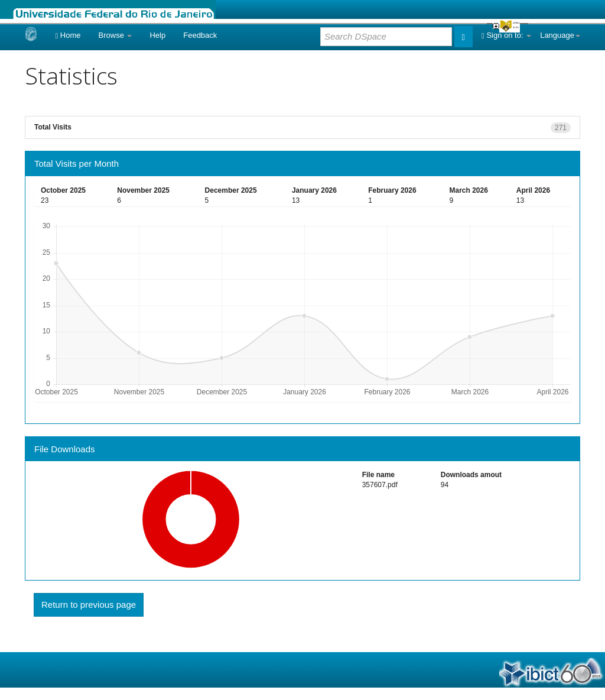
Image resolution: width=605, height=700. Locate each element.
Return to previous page (89, 605)
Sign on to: (506, 35)
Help (157, 35)
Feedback (200, 35)
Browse (116, 35)
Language (560, 35)
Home (68, 35)
